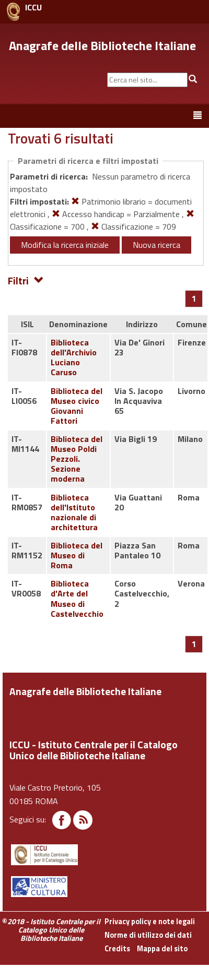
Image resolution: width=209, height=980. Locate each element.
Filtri (26, 280)
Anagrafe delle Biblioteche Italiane (102, 45)
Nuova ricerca (156, 245)
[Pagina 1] (194, 298)
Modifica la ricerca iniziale (65, 245)
